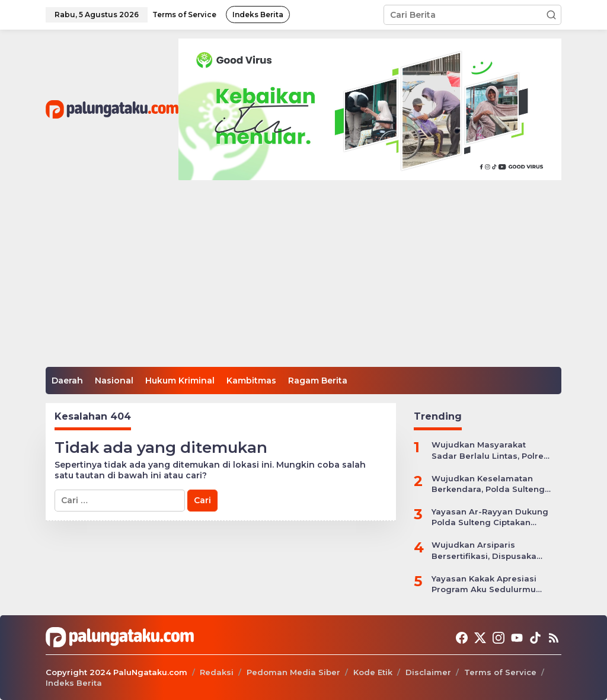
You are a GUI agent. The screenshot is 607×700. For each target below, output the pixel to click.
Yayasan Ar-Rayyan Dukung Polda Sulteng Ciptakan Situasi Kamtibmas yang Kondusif (490, 517)
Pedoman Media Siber (293, 672)
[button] (551, 15)
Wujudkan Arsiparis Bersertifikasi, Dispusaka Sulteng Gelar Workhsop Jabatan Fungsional (484, 550)
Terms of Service (500, 672)
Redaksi (217, 672)
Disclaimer (428, 672)
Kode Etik (373, 672)
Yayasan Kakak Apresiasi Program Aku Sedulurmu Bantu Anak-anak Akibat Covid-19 (484, 584)
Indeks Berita (74, 683)
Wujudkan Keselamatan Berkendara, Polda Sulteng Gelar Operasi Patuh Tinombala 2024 (488, 484)
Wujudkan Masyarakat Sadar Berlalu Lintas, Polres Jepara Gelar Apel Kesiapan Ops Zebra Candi (490, 450)
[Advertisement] (303, 278)
